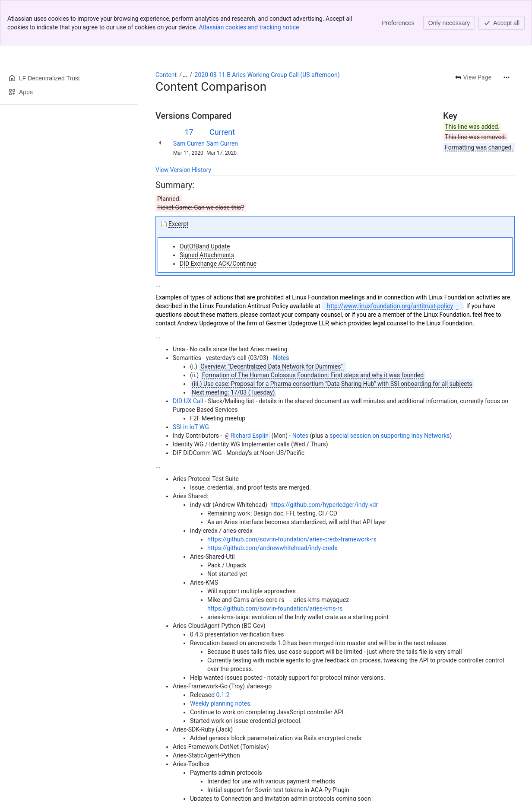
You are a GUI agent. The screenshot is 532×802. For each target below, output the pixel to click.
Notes (281, 312)
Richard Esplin (250, 390)
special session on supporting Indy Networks (390, 390)
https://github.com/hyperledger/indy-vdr (324, 459)
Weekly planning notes (220, 658)
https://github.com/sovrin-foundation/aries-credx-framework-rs (292, 494)
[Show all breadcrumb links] (185, 29)
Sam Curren (189, 98)
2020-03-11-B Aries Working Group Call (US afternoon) (267, 29)
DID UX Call (189, 356)
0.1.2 (223, 649)
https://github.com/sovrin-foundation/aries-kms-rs (275, 563)
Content (166, 29)
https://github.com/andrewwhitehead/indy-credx (272, 503)
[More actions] (507, 32)
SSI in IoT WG (191, 382)
